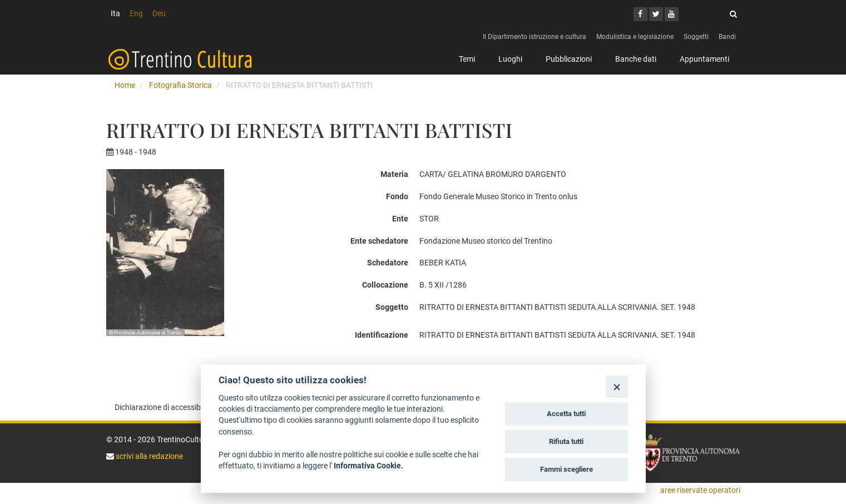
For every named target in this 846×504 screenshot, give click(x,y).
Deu (159, 13)
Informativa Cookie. (368, 466)
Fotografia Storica (180, 85)
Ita (115, 13)
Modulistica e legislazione (635, 37)
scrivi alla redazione (149, 456)
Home (125, 85)
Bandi (727, 37)
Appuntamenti (704, 59)
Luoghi (510, 59)
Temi (467, 59)
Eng (136, 13)
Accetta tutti (566, 414)
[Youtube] (672, 14)
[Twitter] (656, 14)
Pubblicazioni (569, 59)
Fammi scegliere (567, 469)
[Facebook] (640, 14)
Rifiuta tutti (566, 441)
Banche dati (636, 59)
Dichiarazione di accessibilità (164, 407)
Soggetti (696, 37)
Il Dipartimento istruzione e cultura (535, 37)
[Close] (617, 386)
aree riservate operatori (700, 490)
